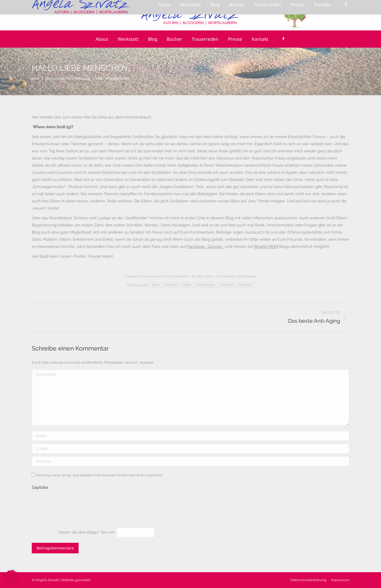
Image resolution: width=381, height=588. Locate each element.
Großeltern (245, 285)
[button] (12, 576)
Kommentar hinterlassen (237, 276)
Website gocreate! (76, 580)
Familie (186, 285)
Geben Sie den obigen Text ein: (87, 532)
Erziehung (171, 285)
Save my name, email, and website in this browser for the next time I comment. (99, 475)
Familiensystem (206, 285)
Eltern (156, 285)
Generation (227, 285)
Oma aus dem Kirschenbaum (165, 276)
